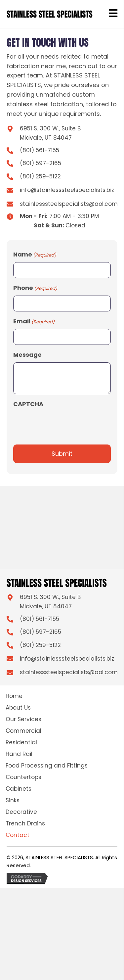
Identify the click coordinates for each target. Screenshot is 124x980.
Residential (21, 742)
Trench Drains (25, 823)
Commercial (23, 731)
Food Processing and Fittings (47, 766)
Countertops (23, 777)
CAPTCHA (28, 404)
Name (35, 255)
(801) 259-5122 (40, 176)
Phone (35, 288)
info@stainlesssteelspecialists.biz (67, 190)
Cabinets (19, 789)
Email (34, 321)
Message (27, 355)
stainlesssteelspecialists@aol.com (69, 204)
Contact (18, 835)
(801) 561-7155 (40, 150)
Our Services (23, 719)
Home (14, 696)
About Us (18, 708)
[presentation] (63, 424)
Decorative (21, 812)
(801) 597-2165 (41, 163)
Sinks (13, 800)
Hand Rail (19, 754)
